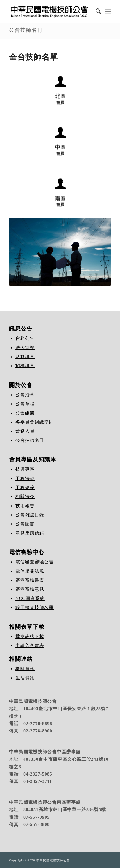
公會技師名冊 (26, 30)
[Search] (96, 11)
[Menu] (108, 11)
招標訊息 (25, 366)
